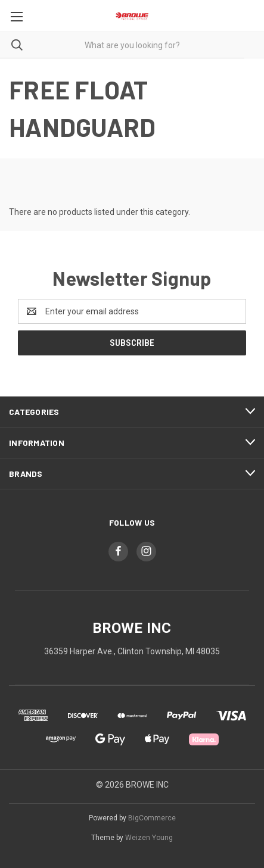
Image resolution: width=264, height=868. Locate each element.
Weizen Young (149, 838)
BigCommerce (152, 818)
